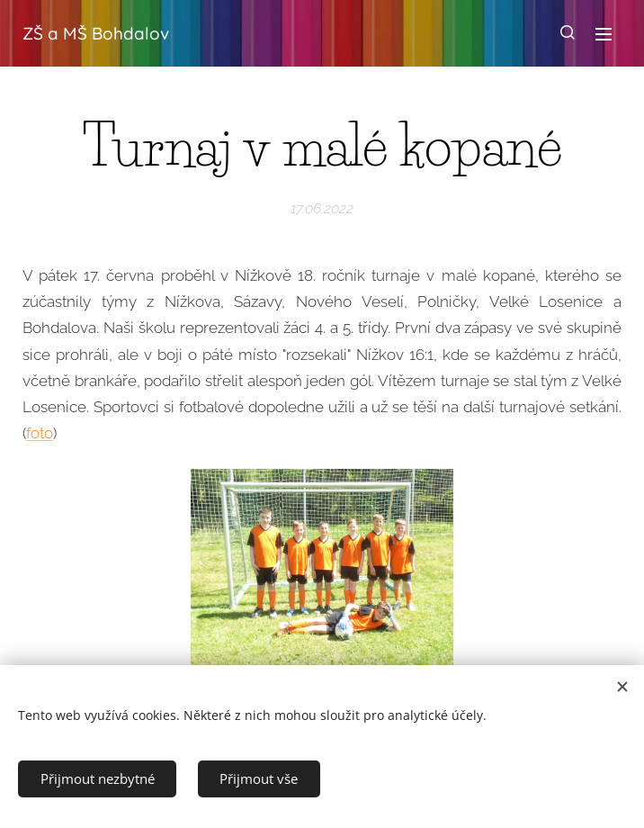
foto (40, 434)
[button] (568, 33)
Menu (604, 34)
